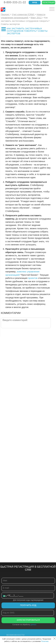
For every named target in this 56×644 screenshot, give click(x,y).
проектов (33, 278)
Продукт (5, 14)
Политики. (45, 641)
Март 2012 (36, 18)
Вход (35, 2)
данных (33, 625)
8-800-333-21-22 (15, 2)
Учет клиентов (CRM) (23, 14)
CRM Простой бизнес (23, 10)
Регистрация (49, 2)
